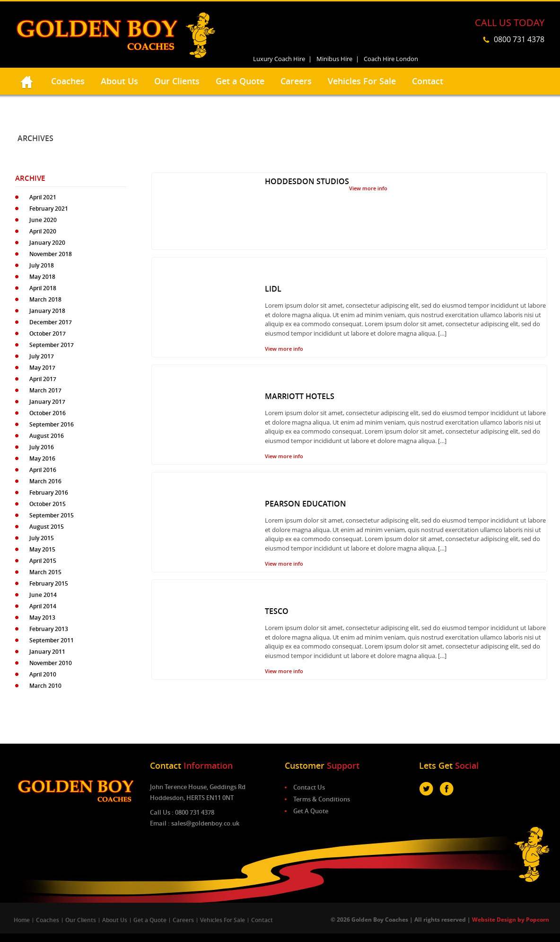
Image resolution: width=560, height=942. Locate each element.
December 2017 (51, 322)
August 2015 (47, 527)
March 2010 (45, 686)
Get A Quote (311, 811)
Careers (296, 81)
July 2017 (42, 356)
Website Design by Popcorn (511, 920)
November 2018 (51, 254)
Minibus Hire (334, 59)
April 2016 (43, 470)
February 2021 (49, 209)
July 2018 (42, 265)
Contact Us (309, 787)
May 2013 (42, 618)
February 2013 (49, 629)
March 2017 (45, 390)
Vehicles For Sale (362, 81)
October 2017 (48, 333)
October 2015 (48, 504)
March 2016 (45, 481)
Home (22, 920)
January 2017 (47, 402)
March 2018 (45, 299)
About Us (119, 81)
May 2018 (42, 277)
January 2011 (47, 652)
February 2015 (49, 583)
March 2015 (45, 572)
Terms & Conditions (322, 799)
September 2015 (52, 515)
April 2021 (43, 197)
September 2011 (52, 640)
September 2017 (52, 345)
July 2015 (42, 538)
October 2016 (48, 413)
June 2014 (43, 595)
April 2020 (43, 231)
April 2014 (43, 606)
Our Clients (177, 81)
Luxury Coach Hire (279, 59)
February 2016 (49, 493)
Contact (428, 81)
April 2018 (43, 288)
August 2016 (47, 436)
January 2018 (47, 311)
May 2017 (42, 368)
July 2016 (42, 447)
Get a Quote (240, 81)
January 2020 (47, 243)
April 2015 (43, 561)
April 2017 (43, 379)
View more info (368, 188)
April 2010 (43, 674)
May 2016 (42, 458)
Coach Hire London (391, 59)
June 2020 (43, 220)
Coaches (68, 81)
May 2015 (42, 549)
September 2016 (52, 424)
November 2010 (51, 663)
